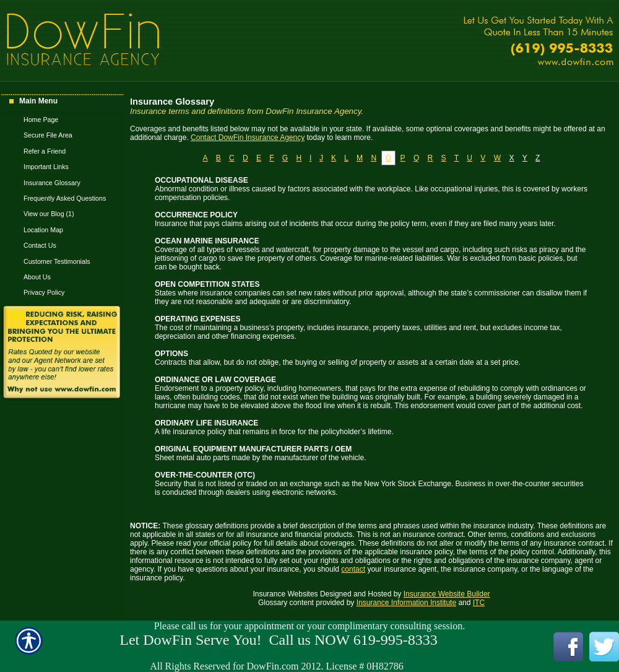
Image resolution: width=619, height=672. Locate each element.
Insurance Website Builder (447, 594)
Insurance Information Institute (406, 603)
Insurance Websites (285, 594)
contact (353, 569)
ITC (479, 603)
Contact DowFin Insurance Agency (248, 137)
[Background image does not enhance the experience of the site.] (62, 103)
